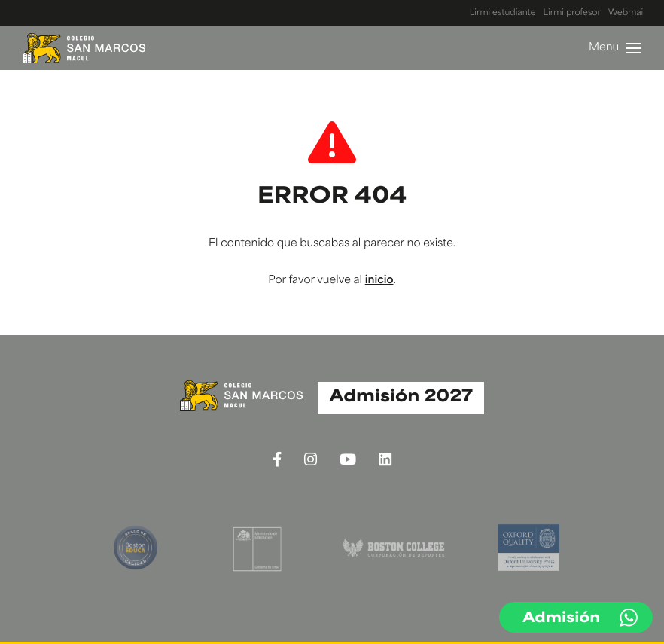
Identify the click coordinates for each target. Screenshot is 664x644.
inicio (379, 281)
